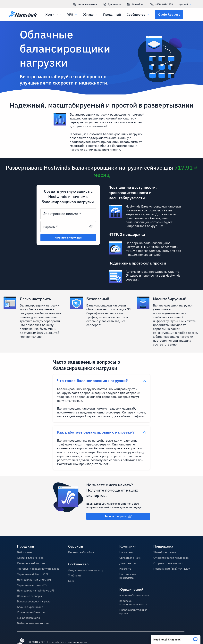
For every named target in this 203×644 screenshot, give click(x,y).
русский (186, 4)
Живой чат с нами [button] (165, 552)
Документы (112, 4)
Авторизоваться (85, 4)
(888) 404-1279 (162, 4)
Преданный (112, 14)
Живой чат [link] (136, 4)
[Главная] (23, 14)
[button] (176, 638)
